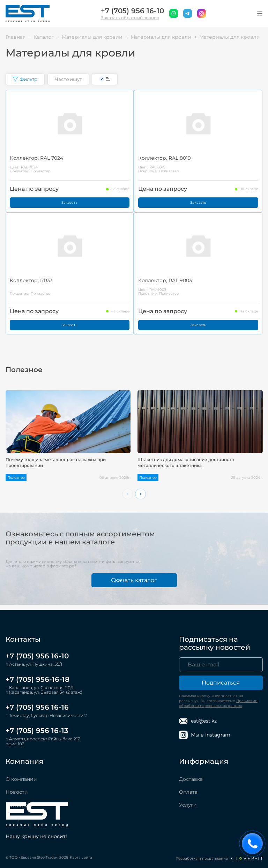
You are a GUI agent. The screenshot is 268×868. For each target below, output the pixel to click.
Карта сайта (81, 857)
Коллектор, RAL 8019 (165, 158)
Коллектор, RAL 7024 (36, 158)
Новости (17, 792)
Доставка (191, 779)
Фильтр (25, 79)
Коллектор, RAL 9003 (165, 280)
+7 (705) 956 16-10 (132, 11)
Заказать (69, 202)
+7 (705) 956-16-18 (38, 679)
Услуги (188, 805)
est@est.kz (198, 721)
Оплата (188, 792)
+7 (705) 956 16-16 (37, 707)
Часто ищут (68, 79)
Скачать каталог (134, 580)
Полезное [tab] (24, 370)
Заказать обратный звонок (130, 18)
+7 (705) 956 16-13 (37, 731)
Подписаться (221, 683)
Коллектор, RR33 (31, 280)
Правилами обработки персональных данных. (218, 703)
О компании (21, 779)
